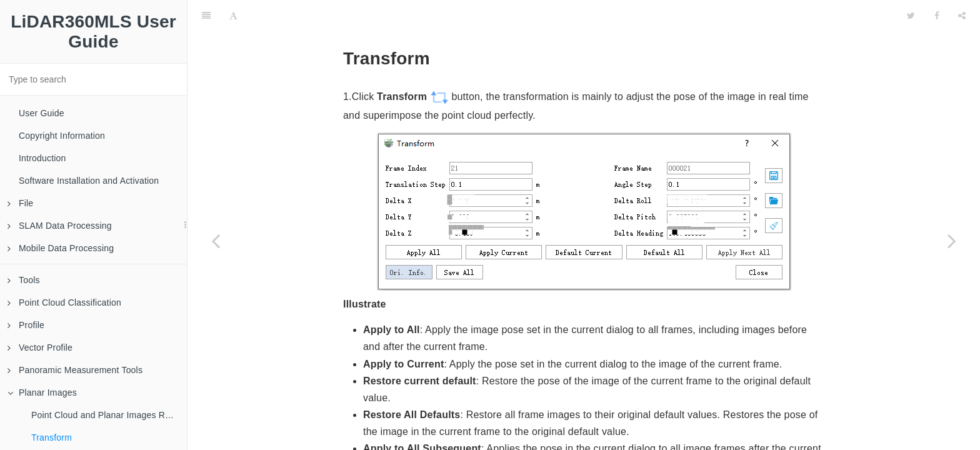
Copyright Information (62, 136)
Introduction (42, 158)
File (20, 203)
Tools (24, 280)
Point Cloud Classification (64, 302)
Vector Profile (40, 347)
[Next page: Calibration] (952, 241)
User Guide (42, 113)
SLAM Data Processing (60, 226)
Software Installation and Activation (89, 181)
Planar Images (42, 392)
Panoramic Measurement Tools (75, 370)
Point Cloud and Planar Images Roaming (109, 415)
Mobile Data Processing (61, 248)
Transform (52, 437)
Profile (26, 325)
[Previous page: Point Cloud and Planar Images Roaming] (216, 241)
